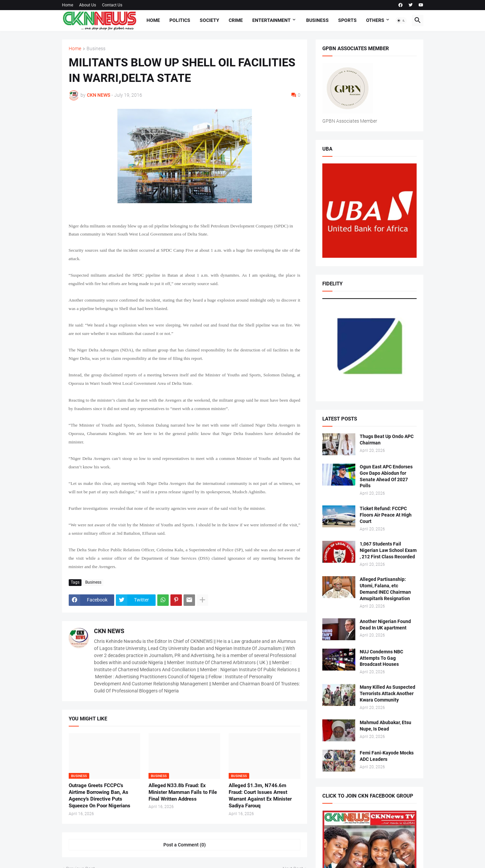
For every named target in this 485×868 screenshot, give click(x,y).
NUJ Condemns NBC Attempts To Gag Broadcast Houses (381, 658)
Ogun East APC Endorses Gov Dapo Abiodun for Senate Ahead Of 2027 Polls (386, 476)
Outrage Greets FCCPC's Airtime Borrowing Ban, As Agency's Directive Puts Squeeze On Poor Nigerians (100, 796)
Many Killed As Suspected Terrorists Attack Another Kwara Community (387, 693)
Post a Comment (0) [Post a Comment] (185, 845)
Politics (180, 20)
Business (317, 20)
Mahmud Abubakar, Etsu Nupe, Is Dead (385, 726)
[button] (401, 21)
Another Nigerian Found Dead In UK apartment (385, 625)
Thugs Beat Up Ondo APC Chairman (387, 440)
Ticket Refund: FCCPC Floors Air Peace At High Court (386, 515)
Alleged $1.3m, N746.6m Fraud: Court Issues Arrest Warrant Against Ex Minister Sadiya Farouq (260, 796)
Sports (347, 20)
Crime (236, 20)
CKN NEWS (109, 631)
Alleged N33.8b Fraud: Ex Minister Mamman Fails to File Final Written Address (183, 792)
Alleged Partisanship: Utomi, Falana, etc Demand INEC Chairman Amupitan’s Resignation (385, 589)
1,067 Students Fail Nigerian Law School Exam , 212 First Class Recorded (388, 550)
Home (68, 5)
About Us (88, 5)
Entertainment (271, 20)
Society (209, 20)
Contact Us (112, 5)
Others (375, 20)
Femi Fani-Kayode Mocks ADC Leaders (387, 756)
